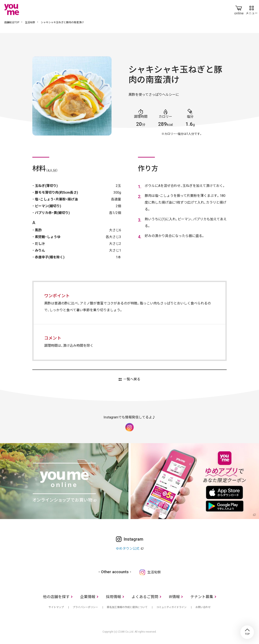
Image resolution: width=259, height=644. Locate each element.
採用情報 (113, 597)
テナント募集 (202, 597)
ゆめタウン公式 (128, 549)
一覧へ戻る (132, 379)
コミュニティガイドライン (171, 607)
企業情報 (88, 597)
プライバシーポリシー (85, 607)
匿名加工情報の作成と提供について (127, 607)
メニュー (252, 9)
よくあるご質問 (145, 597)
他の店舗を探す (56, 597)
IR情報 (174, 597)
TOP (247, 632)
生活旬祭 (30, 22)
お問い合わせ (203, 607)
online (239, 9)
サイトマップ (56, 607)
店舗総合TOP (12, 22)
